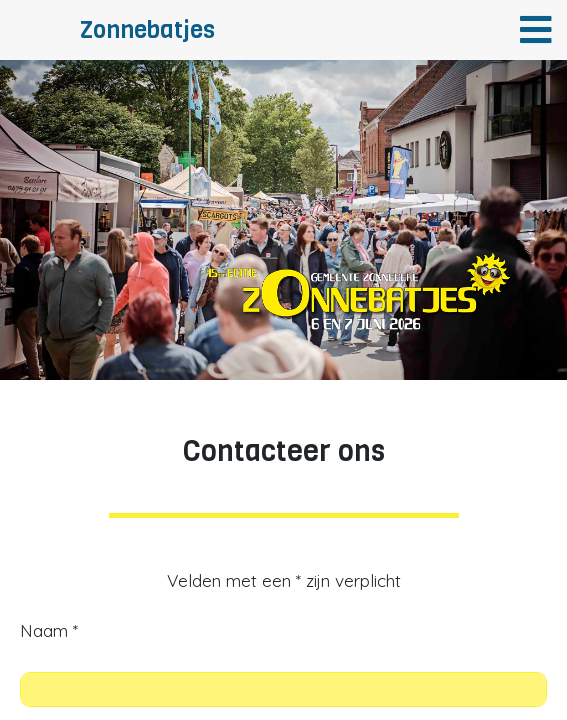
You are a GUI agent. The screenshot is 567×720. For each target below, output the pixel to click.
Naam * (49, 630)
